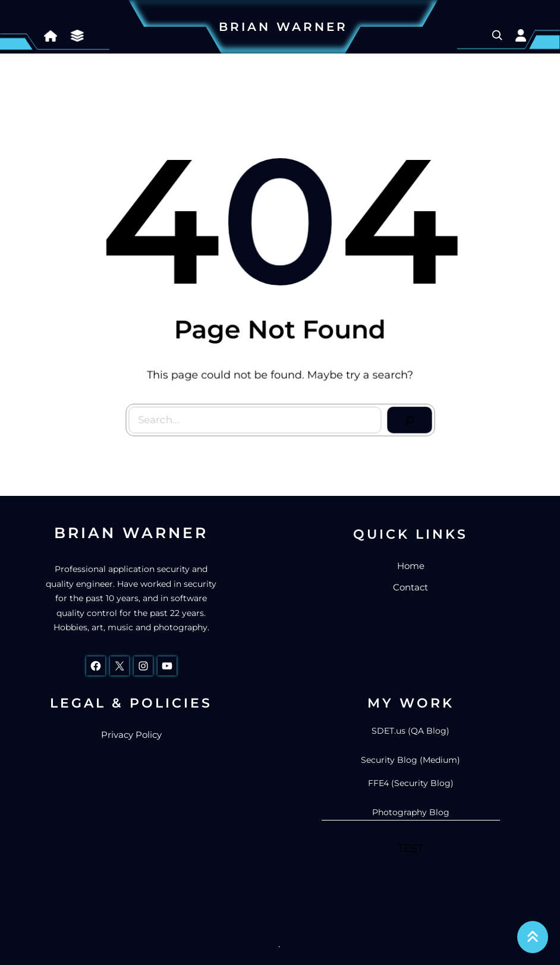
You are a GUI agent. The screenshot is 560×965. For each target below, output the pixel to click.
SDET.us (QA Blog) (410, 731)
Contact (410, 587)
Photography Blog (411, 812)
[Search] (407, 417)
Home (411, 566)
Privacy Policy (131, 735)
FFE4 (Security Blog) (411, 783)
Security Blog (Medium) (410, 760)
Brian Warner (283, 27)
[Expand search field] (497, 35)
